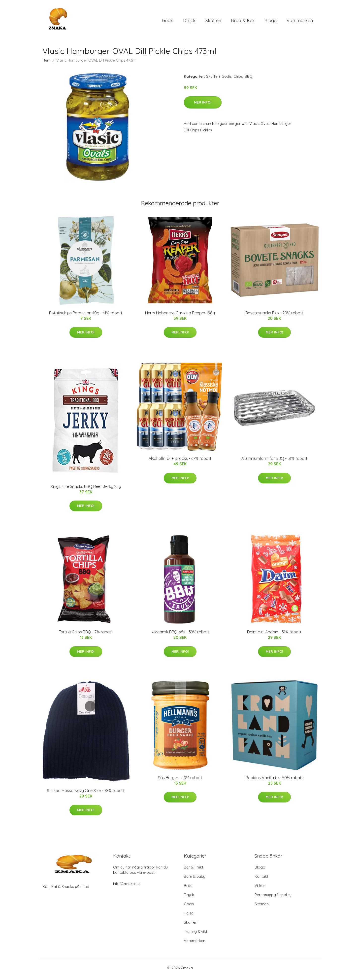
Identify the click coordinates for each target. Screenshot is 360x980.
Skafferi (213, 22)
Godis (168, 22)
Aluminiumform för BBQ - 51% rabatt (274, 462)
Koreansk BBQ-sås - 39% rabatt (180, 635)
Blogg (271, 22)
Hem (46, 64)
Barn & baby (195, 880)
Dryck (189, 22)
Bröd (188, 889)
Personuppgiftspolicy (273, 898)
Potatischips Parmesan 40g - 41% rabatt (86, 316)
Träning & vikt (196, 935)
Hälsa (189, 917)
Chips (238, 80)
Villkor (260, 889)
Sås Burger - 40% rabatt (180, 781)
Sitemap (262, 907)
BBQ (249, 80)
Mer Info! (203, 106)
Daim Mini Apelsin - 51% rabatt (274, 635)
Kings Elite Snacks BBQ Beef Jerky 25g (86, 490)
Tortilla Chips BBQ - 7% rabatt (86, 635)
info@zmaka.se (126, 887)
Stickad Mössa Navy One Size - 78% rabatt (86, 794)
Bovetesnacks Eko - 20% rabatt (274, 316)
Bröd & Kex (243, 22)
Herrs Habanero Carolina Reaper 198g (180, 316)
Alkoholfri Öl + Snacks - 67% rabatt (180, 462)
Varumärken (300, 22)
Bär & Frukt (194, 871)
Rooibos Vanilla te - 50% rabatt (274, 781)
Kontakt (261, 880)
